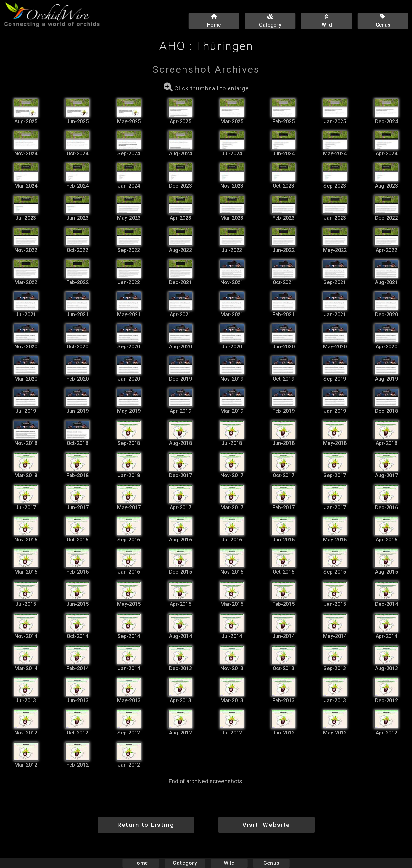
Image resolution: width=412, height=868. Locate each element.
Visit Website (266, 825)
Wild (229, 863)
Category (185, 863)
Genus (271, 863)
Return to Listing (146, 825)
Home (141, 863)
